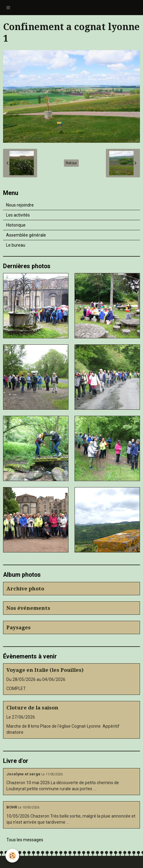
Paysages (19, 627)
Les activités (18, 215)
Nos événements (28, 608)
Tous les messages (25, 840)
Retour (71, 163)
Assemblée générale (26, 235)
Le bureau (16, 245)
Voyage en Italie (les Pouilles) (45, 670)
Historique (16, 225)
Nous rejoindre (20, 205)
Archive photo (25, 589)
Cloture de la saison (32, 708)
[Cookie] (12, 856)
